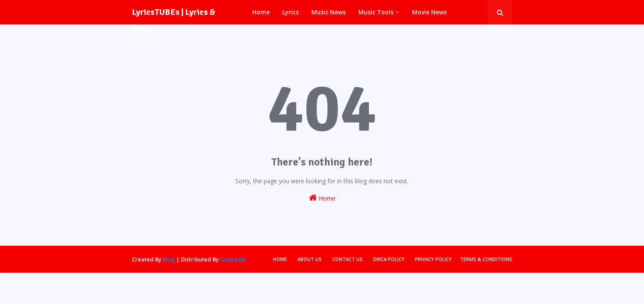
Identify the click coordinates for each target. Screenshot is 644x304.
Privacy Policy (433, 259)
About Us (310, 259)
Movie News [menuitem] (429, 12)
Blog (169, 259)
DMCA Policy (389, 259)
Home (322, 198)
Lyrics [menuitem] (291, 12)
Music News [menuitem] (329, 12)
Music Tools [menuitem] (376, 12)
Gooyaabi (233, 259)
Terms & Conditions (486, 259)
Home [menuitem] (261, 12)
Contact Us (347, 259)
